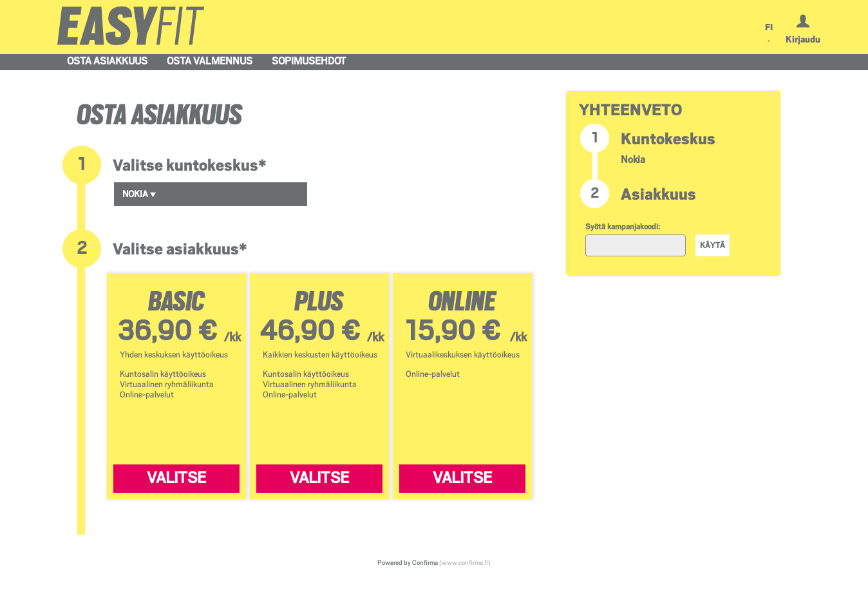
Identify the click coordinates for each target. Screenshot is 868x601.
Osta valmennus (210, 61)
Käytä (712, 245)
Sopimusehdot (309, 61)
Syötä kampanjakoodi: (623, 227)
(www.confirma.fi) (465, 562)
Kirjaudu (803, 39)
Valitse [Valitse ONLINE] (462, 478)
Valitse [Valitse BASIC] (176, 478)
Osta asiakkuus (107, 61)
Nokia (139, 194)
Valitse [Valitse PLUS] (319, 478)
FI (769, 27)
